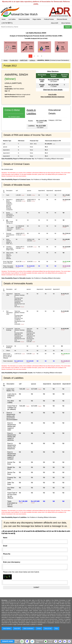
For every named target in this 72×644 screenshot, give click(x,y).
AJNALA (32, 60)
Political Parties (49, 19)
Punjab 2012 (14, 60)
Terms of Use (48, 628)
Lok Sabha (12, 19)
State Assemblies (24, 19)
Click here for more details (53, 90)
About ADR (55, 23)
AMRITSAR (24, 60)
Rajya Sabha (37, 19)
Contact (39, 628)
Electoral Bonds (62, 19)
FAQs (56, 628)
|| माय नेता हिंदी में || (7, 23)
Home (4, 19)
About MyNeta (66, 23)
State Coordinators (28, 628)
